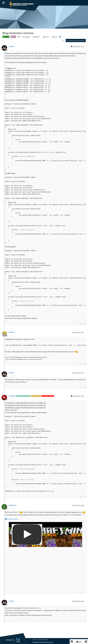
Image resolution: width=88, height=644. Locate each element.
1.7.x (13, 37)
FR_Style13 (13, 505)
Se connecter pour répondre (76, 41)
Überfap (11, 332)
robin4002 (12, 396)
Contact (34, 639)
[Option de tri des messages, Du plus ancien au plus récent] (63, 41)
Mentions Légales (43, 639)
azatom (11, 46)
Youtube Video (11, 519)
